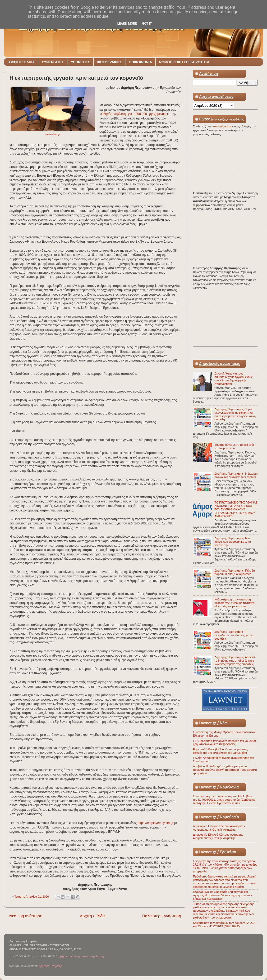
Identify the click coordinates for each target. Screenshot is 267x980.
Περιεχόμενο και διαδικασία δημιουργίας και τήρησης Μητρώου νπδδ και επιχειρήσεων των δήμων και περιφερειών (222, 895)
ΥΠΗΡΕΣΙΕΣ (80, 62)
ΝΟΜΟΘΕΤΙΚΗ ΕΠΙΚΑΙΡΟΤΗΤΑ (184, 62)
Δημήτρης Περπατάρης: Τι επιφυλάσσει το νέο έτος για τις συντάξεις (234, 635)
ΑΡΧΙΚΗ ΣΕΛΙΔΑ (21, 62)
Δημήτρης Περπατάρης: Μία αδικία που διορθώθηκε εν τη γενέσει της (233, 542)
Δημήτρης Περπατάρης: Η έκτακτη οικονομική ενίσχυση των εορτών (236, 475)
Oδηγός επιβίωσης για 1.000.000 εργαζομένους (134, 114)
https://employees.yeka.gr (156, 823)
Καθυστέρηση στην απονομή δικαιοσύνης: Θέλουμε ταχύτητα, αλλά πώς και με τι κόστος (235, 603)
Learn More (127, 24)
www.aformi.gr (223, 126)
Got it (147, 24)
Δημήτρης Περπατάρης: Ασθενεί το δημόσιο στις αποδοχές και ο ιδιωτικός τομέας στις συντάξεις (235, 661)
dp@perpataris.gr (70, 956)
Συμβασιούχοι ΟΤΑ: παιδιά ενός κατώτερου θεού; (234, 446)
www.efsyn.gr (53, 134)
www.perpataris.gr (94, 956)
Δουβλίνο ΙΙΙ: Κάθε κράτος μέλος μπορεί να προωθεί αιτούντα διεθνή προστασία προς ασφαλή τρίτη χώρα (225, 770)
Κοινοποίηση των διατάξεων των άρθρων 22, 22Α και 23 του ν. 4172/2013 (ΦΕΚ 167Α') (224, 925)
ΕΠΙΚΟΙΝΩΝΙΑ (141, 62)
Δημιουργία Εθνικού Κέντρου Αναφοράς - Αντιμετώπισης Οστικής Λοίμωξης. (219, 828)
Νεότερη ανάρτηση (26, 916)
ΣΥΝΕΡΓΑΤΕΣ (53, 62)
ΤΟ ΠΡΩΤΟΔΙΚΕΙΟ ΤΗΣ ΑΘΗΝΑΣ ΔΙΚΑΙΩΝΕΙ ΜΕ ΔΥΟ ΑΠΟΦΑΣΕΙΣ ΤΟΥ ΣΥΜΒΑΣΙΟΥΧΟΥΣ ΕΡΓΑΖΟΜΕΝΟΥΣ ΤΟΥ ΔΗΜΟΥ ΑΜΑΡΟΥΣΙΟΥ (236, 509)
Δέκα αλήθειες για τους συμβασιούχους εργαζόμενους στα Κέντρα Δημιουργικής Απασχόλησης (233, 379)
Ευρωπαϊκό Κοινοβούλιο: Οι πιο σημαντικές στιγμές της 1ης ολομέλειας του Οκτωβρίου (220, 751)
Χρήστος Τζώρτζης (50, 966)
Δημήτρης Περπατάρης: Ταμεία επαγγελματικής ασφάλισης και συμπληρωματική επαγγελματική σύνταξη (235, 414)
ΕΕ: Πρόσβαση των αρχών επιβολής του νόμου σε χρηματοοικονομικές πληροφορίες (225, 743)
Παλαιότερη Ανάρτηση (162, 916)
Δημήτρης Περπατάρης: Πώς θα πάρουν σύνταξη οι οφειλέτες (235, 572)
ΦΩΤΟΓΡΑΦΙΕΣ (109, 62)
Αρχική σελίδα (92, 916)
